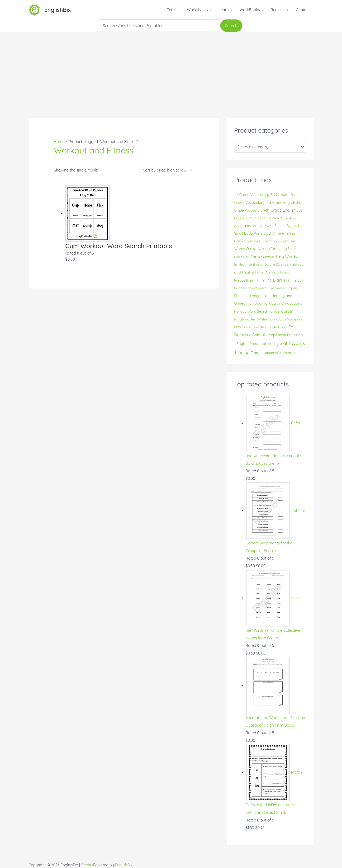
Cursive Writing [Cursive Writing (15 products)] (258, 249)
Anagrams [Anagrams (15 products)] (242, 226)
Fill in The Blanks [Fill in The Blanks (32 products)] (270, 280)
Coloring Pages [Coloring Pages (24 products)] (247, 241)
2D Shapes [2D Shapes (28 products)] (280, 195)
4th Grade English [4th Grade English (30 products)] (280, 210)
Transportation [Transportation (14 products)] (262, 353)
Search (231, 26)
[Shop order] (167, 170)
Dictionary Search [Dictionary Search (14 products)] (285, 249)
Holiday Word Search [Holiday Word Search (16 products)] (251, 311)
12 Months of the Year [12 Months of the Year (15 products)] (262, 218)
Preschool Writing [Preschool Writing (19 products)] (264, 344)
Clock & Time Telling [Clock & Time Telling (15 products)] (279, 233)
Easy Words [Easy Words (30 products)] (286, 257)
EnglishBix (57, 10)
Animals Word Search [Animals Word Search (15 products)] (269, 226)
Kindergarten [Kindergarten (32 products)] (281, 311)
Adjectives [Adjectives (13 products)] (288, 218)
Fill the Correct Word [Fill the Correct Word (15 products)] (250, 288)
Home (59, 142)
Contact (303, 10)
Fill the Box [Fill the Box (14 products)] (295, 280)
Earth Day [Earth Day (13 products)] (242, 257)
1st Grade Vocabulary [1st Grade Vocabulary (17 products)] (252, 195)
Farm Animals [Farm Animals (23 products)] (267, 272)
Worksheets (197, 10)
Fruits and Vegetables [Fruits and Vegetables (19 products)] (252, 296)
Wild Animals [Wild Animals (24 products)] (286, 353)
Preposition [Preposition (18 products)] (277, 335)
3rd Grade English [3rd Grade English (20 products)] (280, 202)
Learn (224, 10)
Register (278, 10)
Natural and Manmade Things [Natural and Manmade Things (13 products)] (265, 327)
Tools (171, 10)
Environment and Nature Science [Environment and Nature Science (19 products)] (261, 264)
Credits (87, 865)
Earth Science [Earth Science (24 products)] (262, 257)
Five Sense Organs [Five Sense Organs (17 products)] (283, 288)
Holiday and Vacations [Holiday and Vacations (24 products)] (282, 303)
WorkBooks (249, 10)
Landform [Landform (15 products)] (278, 319)
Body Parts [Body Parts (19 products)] (253, 233)
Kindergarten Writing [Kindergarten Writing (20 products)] (252, 319)
